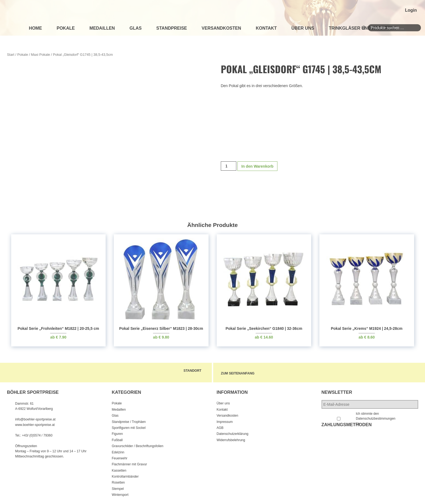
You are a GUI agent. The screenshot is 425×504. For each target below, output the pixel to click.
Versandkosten (221, 28)
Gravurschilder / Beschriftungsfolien (138, 444)
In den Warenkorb (258, 170)
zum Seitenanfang (246, 373)
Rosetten (118, 481)
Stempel (118, 487)
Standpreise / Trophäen (129, 420)
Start (11, 55)
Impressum (225, 420)
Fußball (117, 438)
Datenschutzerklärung (233, 432)
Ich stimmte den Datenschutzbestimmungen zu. (376, 417)
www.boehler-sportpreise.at (35, 423)
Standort (187, 371)
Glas (136, 28)
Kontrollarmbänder (125, 475)
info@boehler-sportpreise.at (35, 418)
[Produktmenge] (229, 170)
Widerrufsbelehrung (231, 438)
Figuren (117, 432)
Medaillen (102, 28)
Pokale (66, 28)
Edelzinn (118, 450)
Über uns (303, 28)
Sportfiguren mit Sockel (129, 426)
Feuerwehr (120, 456)
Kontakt (266, 28)
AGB (220, 426)
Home (35, 28)
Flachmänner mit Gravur (129, 463)
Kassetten (119, 469)
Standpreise (172, 28)
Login (411, 10)
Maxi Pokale (41, 55)
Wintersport (120, 493)
